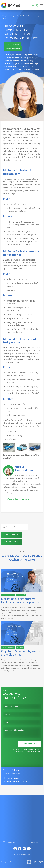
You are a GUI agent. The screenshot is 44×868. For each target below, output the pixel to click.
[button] (41, 5)
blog (11, 16)
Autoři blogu (11, 542)
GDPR (30, 854)
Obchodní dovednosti (25, 16)
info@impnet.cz (10, 842)
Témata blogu (12, 535)
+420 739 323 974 (34, 842)
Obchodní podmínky (19, 854)
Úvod (3, 16)
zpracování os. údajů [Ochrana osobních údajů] (34, 752)
